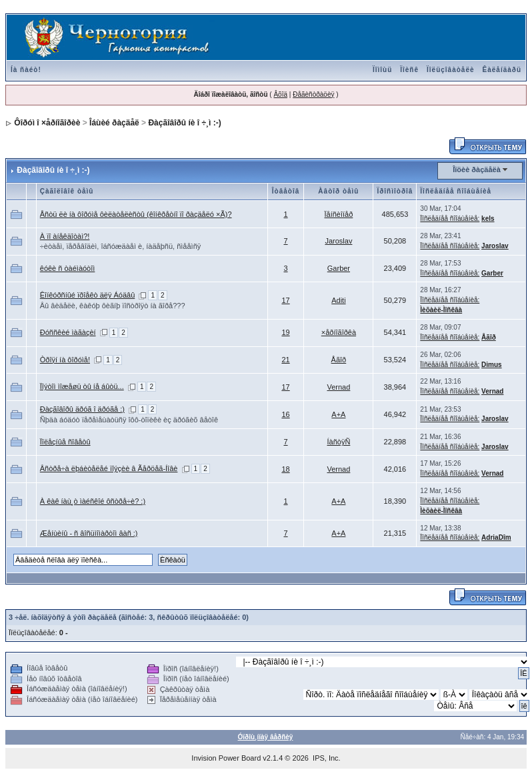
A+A (338, 414)
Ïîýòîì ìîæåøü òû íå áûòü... (82, 386)
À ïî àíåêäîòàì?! (65, 236)
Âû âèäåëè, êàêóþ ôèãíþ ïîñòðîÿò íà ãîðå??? (113, 306)
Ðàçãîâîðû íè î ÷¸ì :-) (184, 123)
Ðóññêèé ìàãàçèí (68, 332)
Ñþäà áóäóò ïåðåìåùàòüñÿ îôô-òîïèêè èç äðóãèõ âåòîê (129, 420)
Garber (339, 268)
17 (285, 300)
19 (285, 332)
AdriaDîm (496, 537)
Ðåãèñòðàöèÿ (313, 94)
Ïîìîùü (382, 70)
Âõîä (280, 94)
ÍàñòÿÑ (338, 442)
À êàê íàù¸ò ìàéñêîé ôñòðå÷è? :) (93, 501)
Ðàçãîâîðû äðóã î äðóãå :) (82, 409)
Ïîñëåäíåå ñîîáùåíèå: (450, 219)
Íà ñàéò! (26, 70)
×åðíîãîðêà (339, 332)
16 (285, 414)
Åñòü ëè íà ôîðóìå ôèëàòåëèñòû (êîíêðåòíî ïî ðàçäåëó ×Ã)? (136, 214)
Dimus (492, 365)
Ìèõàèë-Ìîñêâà (441, 310)
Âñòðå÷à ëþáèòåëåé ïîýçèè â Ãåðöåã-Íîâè (109, 468)
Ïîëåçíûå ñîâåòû (65, 442)
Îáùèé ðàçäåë (114, 123)
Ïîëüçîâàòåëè (450, 70)
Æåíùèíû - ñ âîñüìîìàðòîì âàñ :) (89, 533)
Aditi (338, 300)
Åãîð (489, 337)
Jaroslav (338, 241)
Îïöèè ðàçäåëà (477, 169)
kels (488, 219)
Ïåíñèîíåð (339, 214)
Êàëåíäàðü (502, 70)
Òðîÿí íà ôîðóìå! (65, 360)
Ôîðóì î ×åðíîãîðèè (47, 123)
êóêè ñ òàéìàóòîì (68, 268)
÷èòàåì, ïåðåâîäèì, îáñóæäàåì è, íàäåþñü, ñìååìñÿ (121, 246)
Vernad (338, 387)
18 (285, 469)
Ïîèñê (409, 70)
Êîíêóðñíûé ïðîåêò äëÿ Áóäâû (88, 295)
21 (285, 360)
